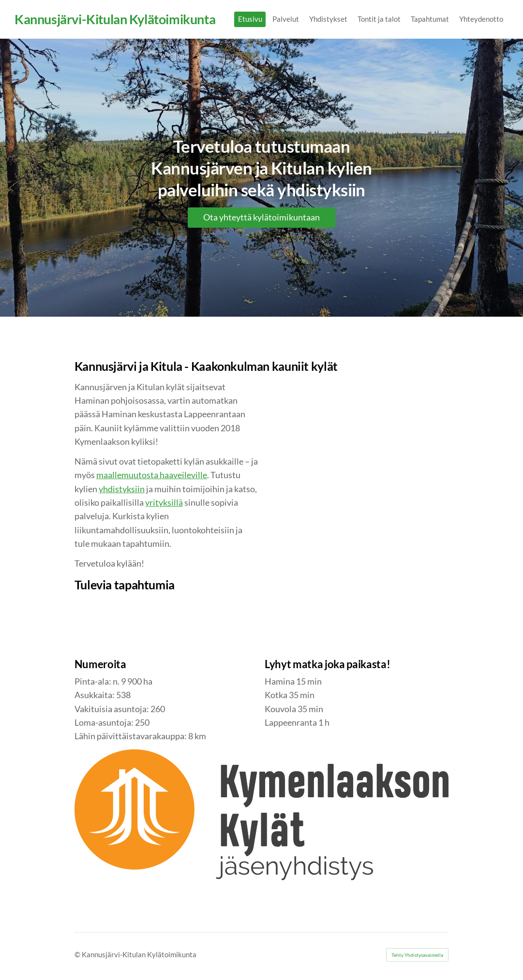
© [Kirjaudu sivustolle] (78, 954)
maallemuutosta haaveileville (152, 475)
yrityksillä (164, 503)
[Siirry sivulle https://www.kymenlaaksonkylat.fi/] (262, 820)
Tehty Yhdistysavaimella (417, 955)
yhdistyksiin (122, 489)
